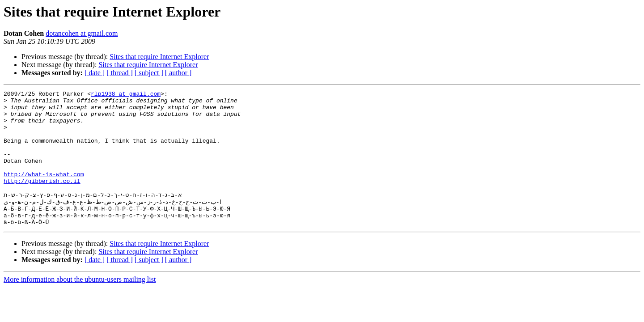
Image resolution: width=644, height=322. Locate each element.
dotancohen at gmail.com (82, 33)
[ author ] (178, 73)
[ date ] (95, 73)
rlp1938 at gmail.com (126, 95)
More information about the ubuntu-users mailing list (80, 305)
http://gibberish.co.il (42, 199)
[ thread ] (120, 73)
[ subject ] (149, 73)
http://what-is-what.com (44, 191)
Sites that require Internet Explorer (159, 57)
